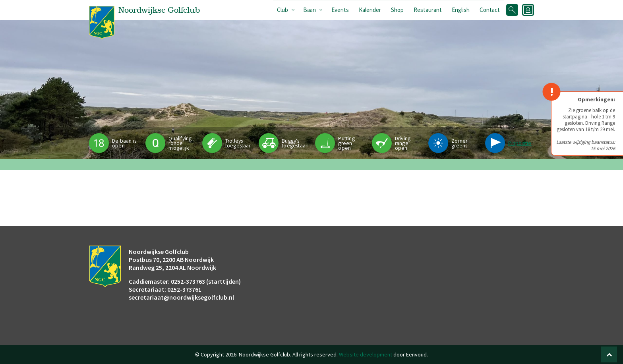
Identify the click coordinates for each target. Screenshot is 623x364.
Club (282, 10)
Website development (366, 354)
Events (340, 10)
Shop (397, 10)
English (461, 10)
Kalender (370, 10)
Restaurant (428, 10)
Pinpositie (520, 143)
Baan (310, 10)
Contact (490, 10)
